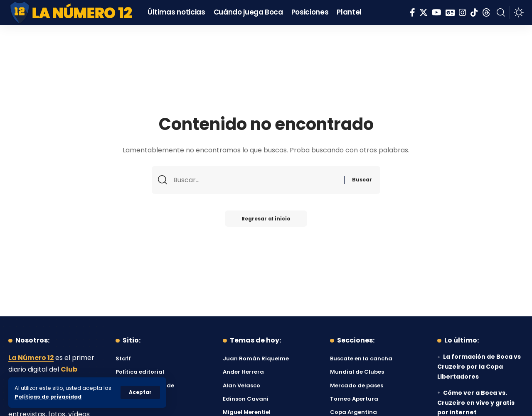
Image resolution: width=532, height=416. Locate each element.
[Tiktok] (474, 12)
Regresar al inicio (266, 219)
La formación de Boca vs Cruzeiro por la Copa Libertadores (479, 367)
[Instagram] (463, 12)
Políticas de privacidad (48, 397)
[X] (424, 12)
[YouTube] (437, 12)
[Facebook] (413, 12)
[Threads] (486, 12)
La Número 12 (31, 358)
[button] (140, 392)
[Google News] (450, 12)
